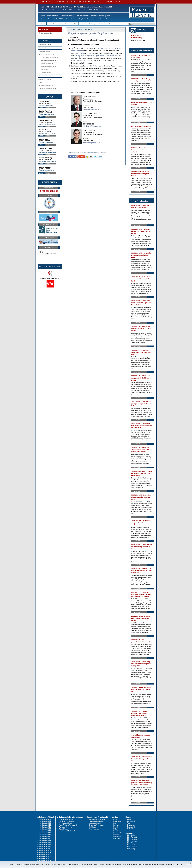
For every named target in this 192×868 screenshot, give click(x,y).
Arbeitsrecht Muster (71, 19)
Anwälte (108, 24)
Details (48, 108)
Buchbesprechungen (66, 819)
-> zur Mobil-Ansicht (46, 41)
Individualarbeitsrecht (49, 60)
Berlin (43, 24)
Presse (109, 16)
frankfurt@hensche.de (48, 115)
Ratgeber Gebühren (84, 19)
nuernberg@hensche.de (48, 161)
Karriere (116, 825)
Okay (189, 863)
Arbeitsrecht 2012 (45, 845)
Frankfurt (51, 24)
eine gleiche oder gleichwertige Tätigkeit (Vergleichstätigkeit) (97, 56)
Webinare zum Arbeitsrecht (47, 89)
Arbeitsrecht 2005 (45, 858)
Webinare (95, 19)
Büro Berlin (131, 835)
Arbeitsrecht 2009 (45, 851)
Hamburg (59, 24)
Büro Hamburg (132, 839)
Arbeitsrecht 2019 (45, 831)
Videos (41, 82)
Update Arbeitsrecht (45, 33)
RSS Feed (117, 831)
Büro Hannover (132, 841)
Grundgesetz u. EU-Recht (49, 57)
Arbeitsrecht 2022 (45, 825)
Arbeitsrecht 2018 (45, 833)
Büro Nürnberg (132, 847)
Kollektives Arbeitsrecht (49, 67)
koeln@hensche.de (47, 143)
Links (115, 829)
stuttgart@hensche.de (48, 171)
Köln (76, 24)
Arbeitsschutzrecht (47, 64)
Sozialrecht (45, 70)
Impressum (131, 825)
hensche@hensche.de (91, 109)
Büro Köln (131, 843)
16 (89, 53)
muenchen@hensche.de (49, 152)
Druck (115, 823)
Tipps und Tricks (44, 48)
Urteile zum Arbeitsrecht (98, 16)
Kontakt (116, 827)
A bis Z (116, 819)
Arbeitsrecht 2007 (45, 855)
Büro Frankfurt (132, 837)
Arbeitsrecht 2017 (45, 835)
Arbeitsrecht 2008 (45, 853)
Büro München (132, 845)
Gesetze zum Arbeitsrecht (82, 16)
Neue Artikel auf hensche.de (68, 825)
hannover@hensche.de (48, 133)
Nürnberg (92, 24)
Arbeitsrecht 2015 (45, 839)
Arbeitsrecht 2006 (45, 856)
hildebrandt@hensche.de (92, 126)
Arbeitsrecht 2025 (45, 819)
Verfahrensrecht (46, 73)
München (83, 24)
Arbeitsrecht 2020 (45, 829)
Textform (96, 66)
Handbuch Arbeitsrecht (66, 16)
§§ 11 (83, 53)
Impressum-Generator (48, 19)
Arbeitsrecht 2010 (45, 849)
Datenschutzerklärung (174, 865)
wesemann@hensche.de (92, 143)
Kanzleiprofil (103, 19)
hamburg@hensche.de (48, 124)
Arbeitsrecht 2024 (45, 821)
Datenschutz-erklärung (132, 828)
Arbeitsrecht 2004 (45, 860)
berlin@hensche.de (47, 105)
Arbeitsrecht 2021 (45, 827)
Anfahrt (41, 108)
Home (43, 16)
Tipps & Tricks (60, 19)
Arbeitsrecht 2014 (45, 841)
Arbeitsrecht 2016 (45, 837)
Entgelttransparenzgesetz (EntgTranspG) (91, 33)
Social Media (118, 833)
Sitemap (116, 835)
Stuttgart (100, 24)
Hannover (68, 24)
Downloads (117, 821)
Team (129, 823)
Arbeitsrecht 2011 (45, 847)
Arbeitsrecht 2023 (45, 823)
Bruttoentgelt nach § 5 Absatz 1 (82, 61)
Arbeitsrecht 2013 (45, 843)
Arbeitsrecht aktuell (52, 16)
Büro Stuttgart (132, 849)
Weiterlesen (137, 75)
